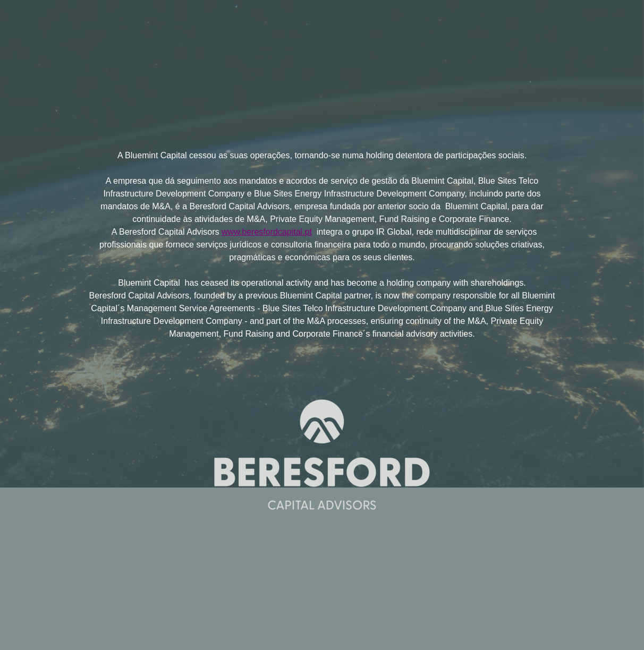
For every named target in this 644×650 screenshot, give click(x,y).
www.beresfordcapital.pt (267, 232)
